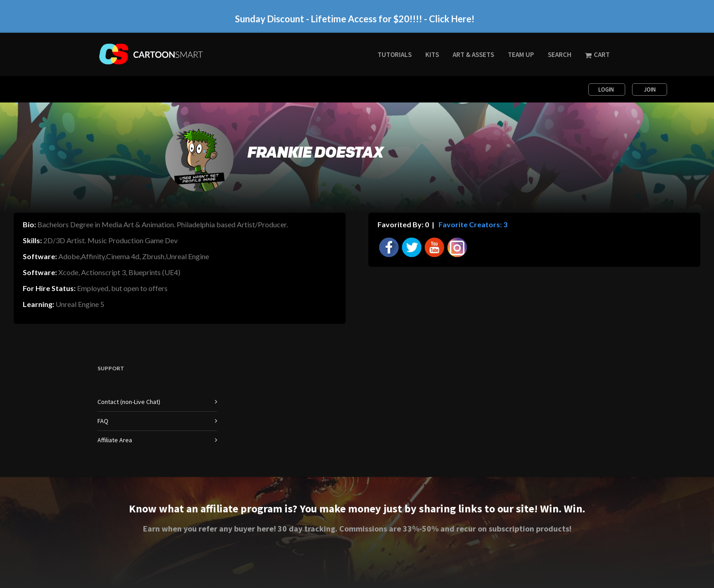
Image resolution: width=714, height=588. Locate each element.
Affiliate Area (115, 440)
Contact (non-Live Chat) (129, 402)
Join (650, 89)
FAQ (103, 421)
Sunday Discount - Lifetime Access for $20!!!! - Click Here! (355, 19)
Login (607, 89)
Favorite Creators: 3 (472, 224)
